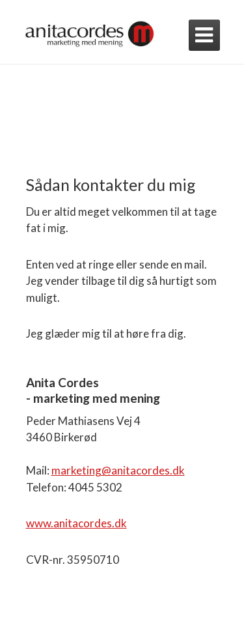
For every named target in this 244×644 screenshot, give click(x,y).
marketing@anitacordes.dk (118, 470)
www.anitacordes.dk (76, 523)
